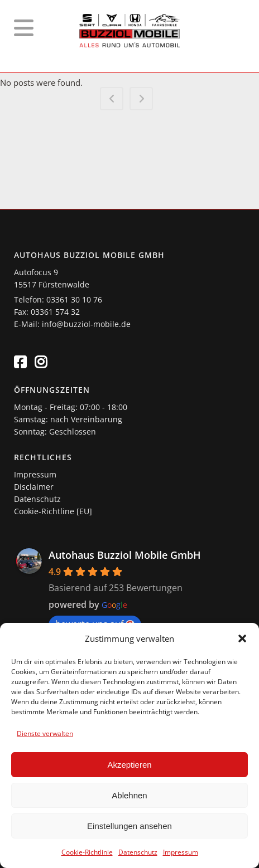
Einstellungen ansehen (129, 826)
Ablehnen (129, 795)
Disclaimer (34, 487)
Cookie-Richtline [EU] (53, 511)
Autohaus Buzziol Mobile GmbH (125, 555)
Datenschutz (138, 852)
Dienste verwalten (45, 733)
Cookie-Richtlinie (87, 852)
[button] (242, 638)
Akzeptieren (129, 765)
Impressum (181, 852)
